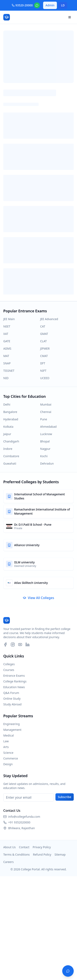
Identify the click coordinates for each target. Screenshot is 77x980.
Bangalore (10, 412)
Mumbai (46, 404)
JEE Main (9, 319)
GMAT (44, 334)
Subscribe (65, 797)
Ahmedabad (48, 427)
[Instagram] (13, 645)
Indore (8, 449)
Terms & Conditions (17, 854)
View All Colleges (38, 598)
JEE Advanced (49, 319)
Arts (6, 747)
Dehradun (47, 463)
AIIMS (7, 348)
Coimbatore (11, 456)
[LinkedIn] (28, 645)
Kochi (44, 456)
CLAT (44, 341)
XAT (6, 334)
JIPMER (45, 348)
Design (8, 764)
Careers (8, 862)
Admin (50, 5)
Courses (9, 670)
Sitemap (60, 854)
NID (6, 378)
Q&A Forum (11, 693)
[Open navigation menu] (70, 17)
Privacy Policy (42, 847)
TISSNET (9, 371)
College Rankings (15, 681)
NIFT (43, 371)
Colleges (9, 664)
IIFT (43, 363)
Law (6, 741)
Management (12, 730)
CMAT (44, 356)
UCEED (45, 378)
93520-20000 (22, 5)
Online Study (12, 699)
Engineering (11, 724)
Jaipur (7, 434)
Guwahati (10, 463)
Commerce (11, 758)
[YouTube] (20, 645)
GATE (7, 341)
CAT (43, 326)
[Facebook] (5, 645)
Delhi (7, 404)
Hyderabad (11, 419)
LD (63, 5)
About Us (9, 847)
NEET (7, 326)
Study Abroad (12, 704)
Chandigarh (11, 441)
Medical (9, 735)
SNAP (7, 363)
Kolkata (8, 427)
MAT (6, 356)
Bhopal (45, 441)
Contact (24, 847)
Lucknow (46, 434)
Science (8, 753)
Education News (14, 687)
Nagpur (45, 449)
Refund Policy (42, 854)
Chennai (46, 412)
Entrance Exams (14, 676)
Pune (44, 419)
